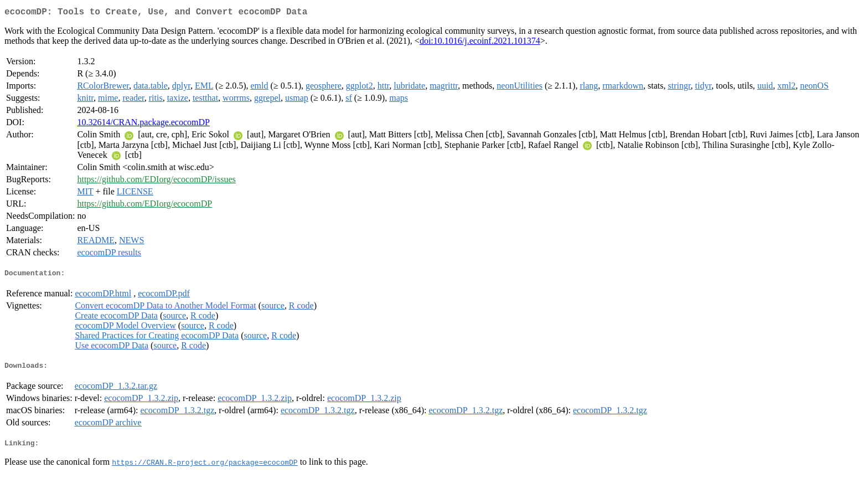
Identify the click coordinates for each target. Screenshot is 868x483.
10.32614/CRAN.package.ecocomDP (143, 124)
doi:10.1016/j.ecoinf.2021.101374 (480, 43)
